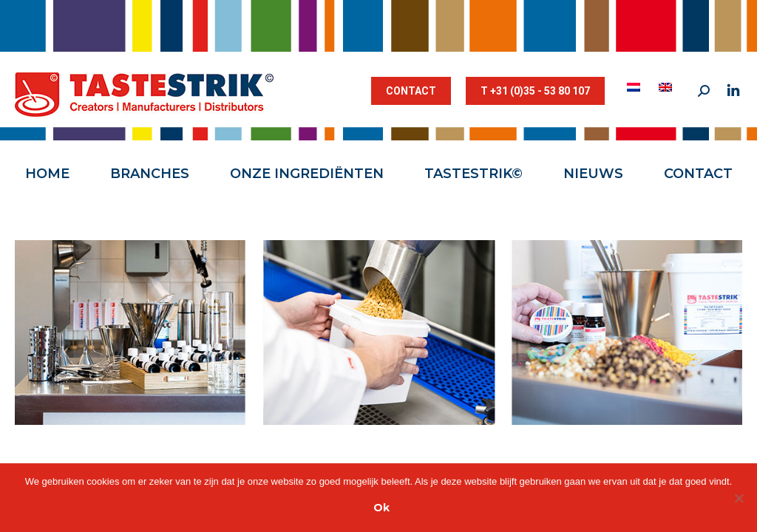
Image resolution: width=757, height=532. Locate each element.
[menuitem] (635, 87)
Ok (381, 508)
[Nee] (739, 498)
